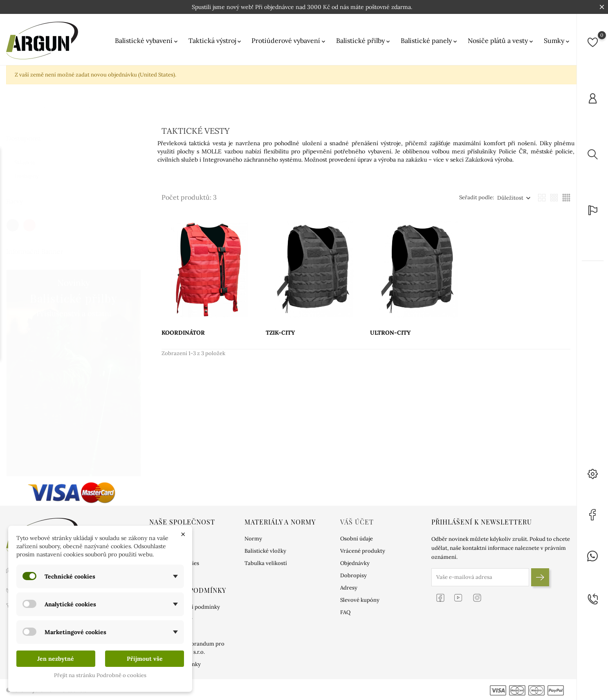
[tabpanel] (74, 365)
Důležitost (510, 198)
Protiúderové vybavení (289, 41)
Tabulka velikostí (266, 563)
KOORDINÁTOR (183, 333)
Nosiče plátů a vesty (501, 41)
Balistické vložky (265, 551)
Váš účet (357, 522)
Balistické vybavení (147, 41)
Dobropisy (353, 575)
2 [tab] (136, 371)
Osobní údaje (357, 539)
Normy (253, 539)
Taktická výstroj (215, 41)
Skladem (28, 154)
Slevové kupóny (360, 600)
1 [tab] (136, 356)
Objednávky (355, 563)
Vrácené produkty (363, 551)
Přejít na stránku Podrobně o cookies (100, 675)
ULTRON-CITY (390, 333)
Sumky (557, 41)
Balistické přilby (364, 41)
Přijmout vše (145, 659)
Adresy (349, 588)
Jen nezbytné (56, 659)
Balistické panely (430, 41)
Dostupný (30, 168)
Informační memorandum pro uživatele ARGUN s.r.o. (187, 648)
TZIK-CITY (280, 333)
